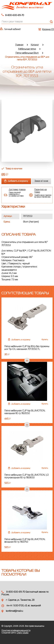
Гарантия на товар (40, 191)
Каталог (35, 45)
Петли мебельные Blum (27, 53)
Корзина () (48, 30)
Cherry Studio (22, 633)
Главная (19, 45)
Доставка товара (17, 190)
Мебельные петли (27, 49)
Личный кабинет (12, 29)
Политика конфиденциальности (16, 631)
